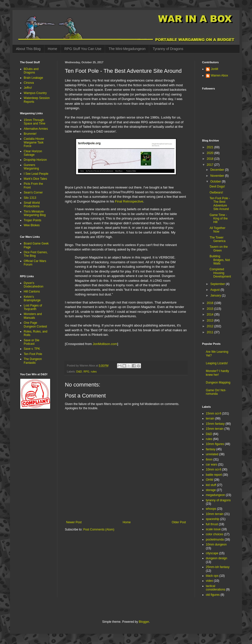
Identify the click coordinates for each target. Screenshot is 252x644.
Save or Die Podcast (32, 342)
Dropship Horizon (35, 160)
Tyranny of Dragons (168, 49)
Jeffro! (28, 88)
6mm (209, 459)
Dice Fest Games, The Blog (36, 254)
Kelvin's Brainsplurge (32, 298)
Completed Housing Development (220, 273)
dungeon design (216, 558)
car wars (211, 464)
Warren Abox (219, 75)
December (218, 170)
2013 (211, 320)
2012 (211, 326)
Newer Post (74, 522)
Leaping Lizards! (217, 363)
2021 (211, 147)
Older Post (179, 522)
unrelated (212, 454)
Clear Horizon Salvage (33, 153)
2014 (211, 314)
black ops (212, 576)
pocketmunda (215, 539)
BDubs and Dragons (31, 71)
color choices (215, 534)
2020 (211, 153)
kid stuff (211, 485)
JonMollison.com (105, 344)
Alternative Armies (36, 129)
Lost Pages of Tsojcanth (33, 307)
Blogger (144, 622)
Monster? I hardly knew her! (217, 373)
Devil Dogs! (217, 186)
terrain (210, 418)
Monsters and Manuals (33, 316)
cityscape (212, 553)
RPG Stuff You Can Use (83, 49)
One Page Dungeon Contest (35, 324)
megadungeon (215, 495)
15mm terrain (215, 429)
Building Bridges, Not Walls (220, 260)
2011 (211, 332)
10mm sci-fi (213, 469)
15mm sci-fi (213, 413)
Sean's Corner (33, 192)
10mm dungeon (216, 544)
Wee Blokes (32, 225)
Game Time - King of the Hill (219, 219)
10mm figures (215, 444)
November (218, 176)
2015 (211, 309)
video (209, 581)
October (216, 181)
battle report (214, 475)
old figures (213, 595)
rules (94, 371)
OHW (209, 480)
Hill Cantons (32, 291)
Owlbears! (216, 192)
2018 (211, 159)
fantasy (211, 449)
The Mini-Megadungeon (127, 49)
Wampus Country (35, 93)
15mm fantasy (215, 424)
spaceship (213, 519)
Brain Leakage (33, 78)
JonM (214, 69)
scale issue (213, 529)
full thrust (212, 524)
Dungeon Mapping (218, 382)
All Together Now (217, 230)
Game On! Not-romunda (216, 392)
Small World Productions (32, 204)
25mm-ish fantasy (218, 567)
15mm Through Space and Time (35, 122)
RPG (86, 371)
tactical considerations (215, 588)
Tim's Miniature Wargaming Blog (35, 213)
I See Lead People (36, 174)
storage (211, 490)
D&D (79, 371)
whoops (211, 509)
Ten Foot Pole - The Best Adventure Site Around (220, 204)
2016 (211, 303)
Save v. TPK (32, 349)
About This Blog (28, 49)
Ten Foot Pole (33, 354)
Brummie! (30, 134)
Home (53, 49)
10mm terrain (215, 514)
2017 (211, 165)
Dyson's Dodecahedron (34, 285)
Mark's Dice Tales (35, 179)
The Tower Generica (218, 239)
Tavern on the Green (219, 248)
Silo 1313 (30, 198)
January (216, 295)
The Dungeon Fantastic (33, 361)
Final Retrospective (129, 201)
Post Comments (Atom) (99, 529)
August (215, 290)
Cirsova (29, 83)
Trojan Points (32, 220)
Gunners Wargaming (31, 167)
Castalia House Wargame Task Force (34, 142)
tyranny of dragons (218, 500)
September (218, 284)
